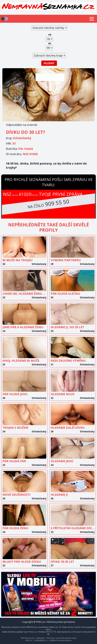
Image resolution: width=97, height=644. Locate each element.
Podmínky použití (27, 638)
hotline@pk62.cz (41, 640)
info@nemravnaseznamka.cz (61, 640)
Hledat (49, 63)
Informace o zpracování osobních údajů (61, 638)
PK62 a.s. (29, 640)
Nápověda (40, 638)
